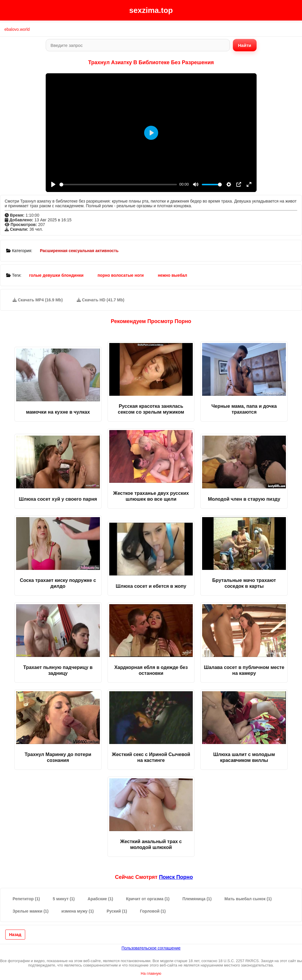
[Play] (53, 184)
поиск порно (176, 877)
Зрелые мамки (31, 911)
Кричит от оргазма (148, 899)
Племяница (197, 899)
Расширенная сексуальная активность (79, 251)
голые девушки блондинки (56, 275)
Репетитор (26, 899)
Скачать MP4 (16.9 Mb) (38, 300)
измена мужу (78, 911)
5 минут (64, 899)
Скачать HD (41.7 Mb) (101, 300)
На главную (151, 973)
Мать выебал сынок (248, 899)
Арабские (100, 899)
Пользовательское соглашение (151, 948)
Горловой (153, 911)
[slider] (118, 185)
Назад (15, 935)
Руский (117, 911)
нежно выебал (173, 275)
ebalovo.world (17, 29)
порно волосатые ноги (121, 275)
